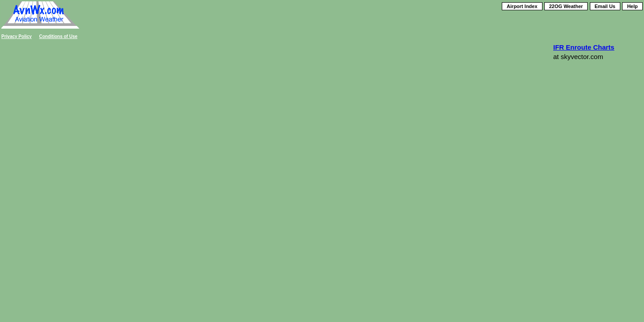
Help (632, 6)
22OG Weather (566, 6)
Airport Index (522, 6)
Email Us (605, 6)
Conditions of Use (59, 36)
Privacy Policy (17, 36)
